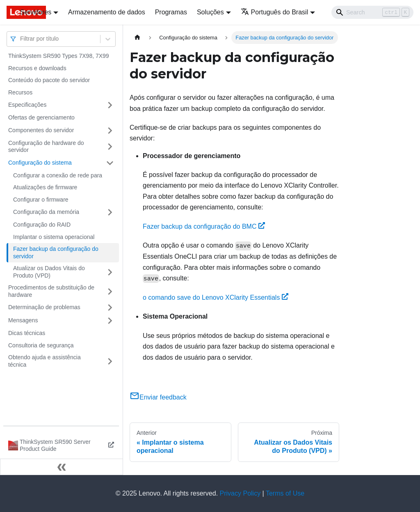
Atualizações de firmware (45, 187)
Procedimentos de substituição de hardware (51, 291)
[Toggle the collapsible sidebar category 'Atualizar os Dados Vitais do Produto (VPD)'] (110, 272)
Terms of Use (285, 493)
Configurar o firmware (41, 200)
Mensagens (23, 320)
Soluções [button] (210, 12)
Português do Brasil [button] (275, 12)
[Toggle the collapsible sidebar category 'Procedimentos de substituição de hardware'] (110, 291)
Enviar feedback (158, 397)
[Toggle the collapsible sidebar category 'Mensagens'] (110, 321)
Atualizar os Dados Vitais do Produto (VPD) (49, 272)
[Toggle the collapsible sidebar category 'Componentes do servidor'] (110, 131)
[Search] (372, 12)
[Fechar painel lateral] (62, 467)
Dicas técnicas (27, 333)
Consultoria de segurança (41, 345)
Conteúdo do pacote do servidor (49, 80)
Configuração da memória (46, 212)
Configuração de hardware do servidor (46, 147)
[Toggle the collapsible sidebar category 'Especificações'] (110, 105)
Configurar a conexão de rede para (58, 175)
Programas (171, 12)
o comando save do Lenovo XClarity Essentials (216, 297)
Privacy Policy (240, 493)
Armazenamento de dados (107, 12)
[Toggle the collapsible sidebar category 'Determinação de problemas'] (110, 308)
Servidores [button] (36, 12)
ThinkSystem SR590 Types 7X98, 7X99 (59, 56)
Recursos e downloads (37, 68)
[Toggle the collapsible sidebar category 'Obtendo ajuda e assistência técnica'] (110, 361)
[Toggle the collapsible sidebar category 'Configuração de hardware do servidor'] (110, 147)
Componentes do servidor (41, 130)
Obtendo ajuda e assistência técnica (45, 361)
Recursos (20, 92)
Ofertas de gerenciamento (41, 117)
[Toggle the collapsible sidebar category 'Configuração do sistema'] (110, 163)
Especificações (27, 105)
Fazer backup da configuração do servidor (56, 253)
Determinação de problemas (44, 307)
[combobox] (21, 39)
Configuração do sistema (40, 163)
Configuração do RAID (42, 225)
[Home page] (137, 38)
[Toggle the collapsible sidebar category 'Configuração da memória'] (110, 212)
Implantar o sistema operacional (54, 237)
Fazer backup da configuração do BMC (204, 226)
